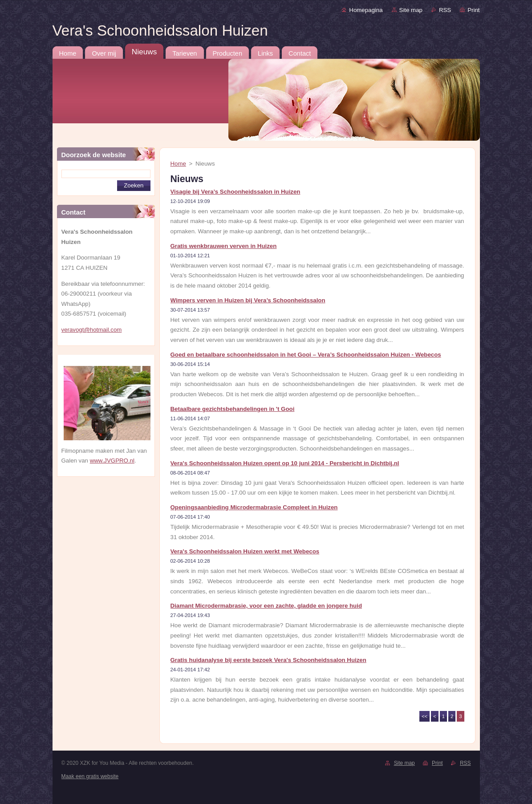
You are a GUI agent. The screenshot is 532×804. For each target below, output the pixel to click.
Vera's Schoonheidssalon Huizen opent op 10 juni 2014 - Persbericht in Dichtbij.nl (285, 463)
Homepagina (366, 10)
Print (473, 10)
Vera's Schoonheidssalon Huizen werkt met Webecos (245, 551)
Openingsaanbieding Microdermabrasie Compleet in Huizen (254, 507)
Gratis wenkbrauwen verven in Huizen (224, 246)
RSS (445, 10)
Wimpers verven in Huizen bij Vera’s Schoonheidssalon (248, 300)
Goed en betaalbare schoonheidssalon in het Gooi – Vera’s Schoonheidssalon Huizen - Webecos (306, 355)
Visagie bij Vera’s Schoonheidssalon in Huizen (236, 192)
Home (178, 164)
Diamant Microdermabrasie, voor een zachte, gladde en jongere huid (266, 606)
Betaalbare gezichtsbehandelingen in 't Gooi (233, 409)
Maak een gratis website (90, 776)
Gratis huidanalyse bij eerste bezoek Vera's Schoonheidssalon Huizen (268, 660)
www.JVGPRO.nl (112, 461)
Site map (411, 10)
